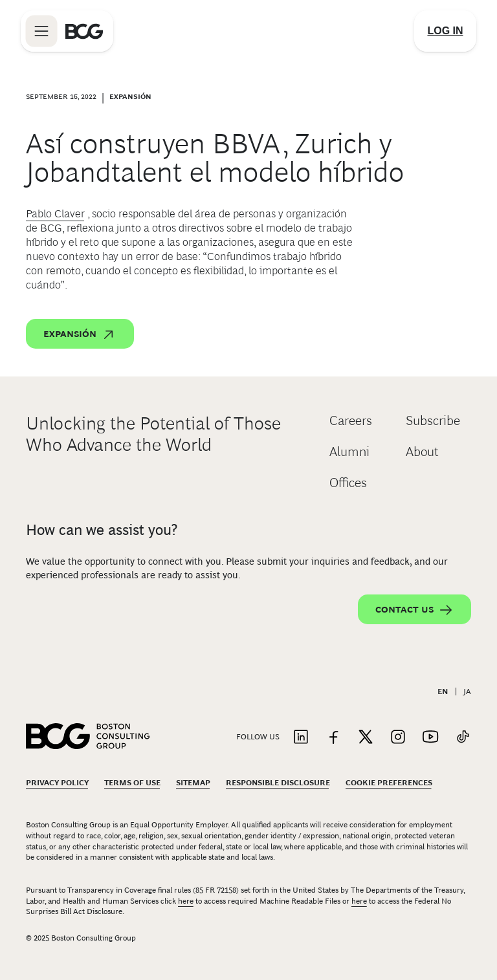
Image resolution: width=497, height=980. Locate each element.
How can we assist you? (102, 530)
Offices (348, 483)
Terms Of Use (132, 783)
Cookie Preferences (389, 783)
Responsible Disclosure (278, 783)
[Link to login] (445, 31)
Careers (351, 420)
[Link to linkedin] (301, 738)
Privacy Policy (57, 783)
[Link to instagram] (398, 738)
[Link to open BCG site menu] (41, 31)
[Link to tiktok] (463, 738)
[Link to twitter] (366, 738)
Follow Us (258, 737)
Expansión (80, 334)
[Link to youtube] (430, 738)
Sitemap (193, 783)
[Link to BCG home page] (84, 31)
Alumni (349, 452)
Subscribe (433, 420)
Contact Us (414, 610)
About (422, 452)
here (186, 901)
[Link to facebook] (333, 738)
